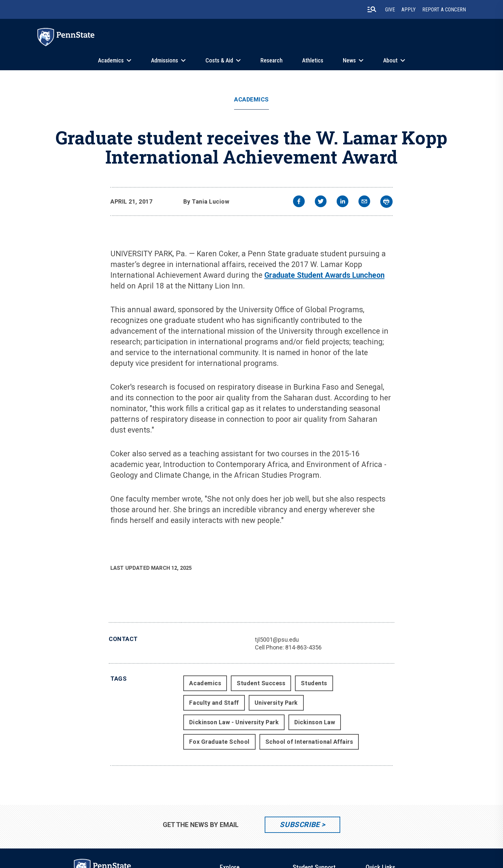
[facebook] (299, 202)
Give (390, 10)
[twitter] (321, 202)
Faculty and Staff (214, 703)
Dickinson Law (315, 722)
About (390, 60)
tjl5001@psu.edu (277, 640)
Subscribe (300, 825)
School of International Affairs (309, 742)
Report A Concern (444, 10)
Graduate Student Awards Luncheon (324, 275)
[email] (364, 202)
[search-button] (372, 9)
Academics (111, 60)
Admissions (165, 60)
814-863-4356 (303, 647)
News (349, 60)
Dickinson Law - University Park (234, 722)
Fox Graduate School (219, 742)
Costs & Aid (219, 60)
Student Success (261, 683)
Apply (409, 10)
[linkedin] (342, 202)
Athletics (313, 60)
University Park (276, 703)
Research (272, 60)
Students (314, 683)
